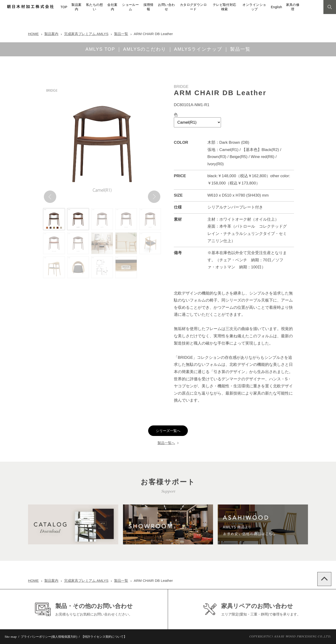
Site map (11, 637)
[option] (102, 145)
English (276, 7)
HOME (33, 34)
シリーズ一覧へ (168, 431)
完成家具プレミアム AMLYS (86, 34)
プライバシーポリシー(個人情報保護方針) (49, 637)
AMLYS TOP (100, 49)
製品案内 (51, 34)
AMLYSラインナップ (198, 49)
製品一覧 (121, 34)
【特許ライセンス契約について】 (104, 637)
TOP (64, 7)
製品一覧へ (166, 443)
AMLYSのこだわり (144, 49)
